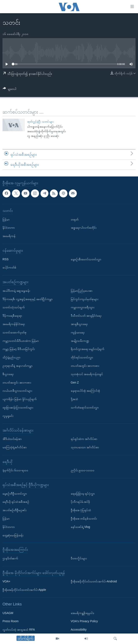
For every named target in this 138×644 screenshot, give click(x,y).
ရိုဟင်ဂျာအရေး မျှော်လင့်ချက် (88, 349)
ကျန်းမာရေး (78, 332)
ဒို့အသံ (74, 399)
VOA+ (6, 581)
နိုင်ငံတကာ (9, 228)
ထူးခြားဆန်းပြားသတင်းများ (18, 407)
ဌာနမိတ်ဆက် (10, 558)
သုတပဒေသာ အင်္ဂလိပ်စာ (85, 447)
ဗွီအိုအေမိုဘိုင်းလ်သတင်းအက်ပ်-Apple (24, 590)
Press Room (11, 621)
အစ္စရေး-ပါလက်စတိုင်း (84, 228)
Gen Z (75, 382)
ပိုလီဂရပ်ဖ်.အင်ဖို (80, 502)
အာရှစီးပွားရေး (79, 324)
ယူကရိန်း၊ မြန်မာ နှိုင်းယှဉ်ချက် (20, 399)
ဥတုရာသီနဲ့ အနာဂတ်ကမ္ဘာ (18, 366)
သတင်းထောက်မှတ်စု (15, 332)
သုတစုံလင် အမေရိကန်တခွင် (87, 374)
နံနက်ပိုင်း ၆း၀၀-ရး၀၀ (15, 470)
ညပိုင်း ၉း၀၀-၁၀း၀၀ (83, 470)
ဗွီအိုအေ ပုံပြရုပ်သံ (81, 510)
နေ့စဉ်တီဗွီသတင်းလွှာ (15, 493)
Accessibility (79, 630)
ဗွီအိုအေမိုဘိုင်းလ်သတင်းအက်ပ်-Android (94, 581)
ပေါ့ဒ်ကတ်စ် (9, 267)
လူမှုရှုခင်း (8, 416)
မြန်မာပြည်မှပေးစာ (82, 290)
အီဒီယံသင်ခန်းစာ (12, 439)
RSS (6, 259)
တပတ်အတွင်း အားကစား (17, 382)
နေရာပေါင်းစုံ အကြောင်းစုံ (85, 391)
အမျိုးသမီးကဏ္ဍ (80, 341)
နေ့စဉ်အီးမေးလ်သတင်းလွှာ (86, 259)
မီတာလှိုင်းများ (79, 558)
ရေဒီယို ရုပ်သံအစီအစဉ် (16, 502)
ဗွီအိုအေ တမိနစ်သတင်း (84, 518)
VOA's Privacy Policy (84, 621)
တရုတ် (75, 219)
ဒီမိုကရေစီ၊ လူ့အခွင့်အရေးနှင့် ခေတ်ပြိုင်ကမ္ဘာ (28, 299)
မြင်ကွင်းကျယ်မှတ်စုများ (85, 299)
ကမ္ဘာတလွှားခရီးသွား (83, 307)
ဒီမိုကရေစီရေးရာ (12, 316)
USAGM (8, 613)
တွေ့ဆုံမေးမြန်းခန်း (13, 535)
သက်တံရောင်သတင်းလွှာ (85, 407)
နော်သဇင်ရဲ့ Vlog (80, 527)
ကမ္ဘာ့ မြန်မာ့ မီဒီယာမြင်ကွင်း (19, 349)
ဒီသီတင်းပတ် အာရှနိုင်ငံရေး (86, 316)
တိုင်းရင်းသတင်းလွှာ (82, 357)
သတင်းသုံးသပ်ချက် (14, 307)
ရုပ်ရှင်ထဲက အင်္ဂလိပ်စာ (84, 439)
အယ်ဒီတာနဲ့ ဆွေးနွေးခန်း (16, 290)
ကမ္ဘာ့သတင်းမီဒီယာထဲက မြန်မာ (21, 341)
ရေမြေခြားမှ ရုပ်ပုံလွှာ (83, 493)
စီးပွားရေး (8, 374)
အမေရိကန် (9, 236)
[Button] (9, 90)
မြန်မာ (6, 219)
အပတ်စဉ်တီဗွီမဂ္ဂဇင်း (15, 510)
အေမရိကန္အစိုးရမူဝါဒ (82, 613)
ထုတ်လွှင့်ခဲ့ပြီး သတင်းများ (41, 122)
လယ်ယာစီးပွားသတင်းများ (17, 391)
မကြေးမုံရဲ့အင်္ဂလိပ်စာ (15, 447)
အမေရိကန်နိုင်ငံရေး (14, 324)
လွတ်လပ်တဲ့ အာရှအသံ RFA (19, 630)
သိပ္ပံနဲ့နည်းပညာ (11, 357)
